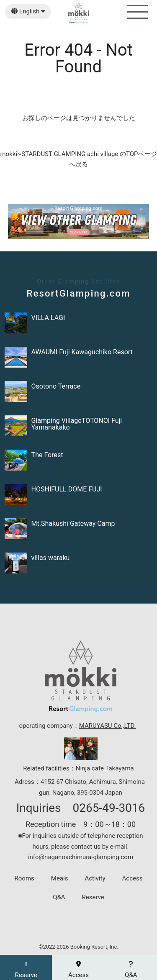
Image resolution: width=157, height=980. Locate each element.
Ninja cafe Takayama (105, 768)
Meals (60, 879)
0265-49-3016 (109, 808)
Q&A (59, 897)
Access (133, 879)
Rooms (24, 879)
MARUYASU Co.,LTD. (108, 726)
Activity (95, 879)
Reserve (93, 897)
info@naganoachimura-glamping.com (81, 857)
